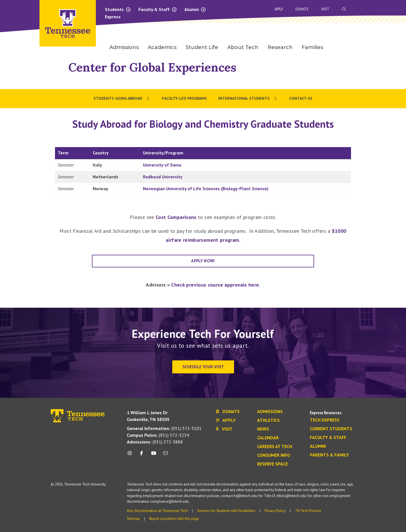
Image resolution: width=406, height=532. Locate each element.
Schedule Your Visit (203, 367)
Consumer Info (274, 455)
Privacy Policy (275, 511)
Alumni (195, 9)
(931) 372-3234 (158, 435)
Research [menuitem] (280, 47)
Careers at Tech (275, 447)
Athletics (268, 420)
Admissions (270, 412)
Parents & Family (329, 455)
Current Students (331, 429)
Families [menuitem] (312, 47)
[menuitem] (122, 99)
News (263, 429)
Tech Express (325, 420)
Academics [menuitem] (162, 47)
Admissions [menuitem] (124, 47)
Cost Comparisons (176, 217)
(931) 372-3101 (164, 428)
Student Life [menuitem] (202, 47)
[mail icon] (166, 455)
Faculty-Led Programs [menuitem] (184, 98)
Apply (279, 9)
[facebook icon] (142, 455)
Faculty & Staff (158, 9)
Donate (302, 9)
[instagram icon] (131, 455)
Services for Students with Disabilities (226, 511)
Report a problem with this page (174, 519)
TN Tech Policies (308, 511)
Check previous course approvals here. (216, 285)
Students (118, 9)
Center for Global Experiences (152, 67)
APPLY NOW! (203, 261)
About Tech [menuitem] (243, 47)
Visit (325, 9)
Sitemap (133, 519)
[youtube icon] (154, 455)
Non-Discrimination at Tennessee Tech (157, 511)
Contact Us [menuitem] (301, 98)
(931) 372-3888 (155, 442)
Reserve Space (272, 464)
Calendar (268, 438)
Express (113, 17)
